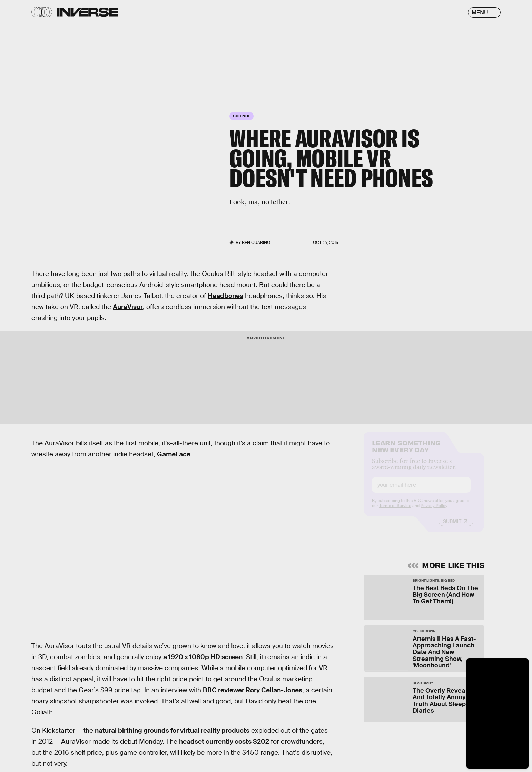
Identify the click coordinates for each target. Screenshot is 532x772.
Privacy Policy (434, 511)
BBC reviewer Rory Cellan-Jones (253, 690)
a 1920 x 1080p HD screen (203, 657)
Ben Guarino (256, 243)
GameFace (174, 454)
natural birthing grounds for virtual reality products (172, 730)
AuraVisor (128, 307)
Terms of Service (395, 511)
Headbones (225, 296)
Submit (452, 527)
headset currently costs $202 (224, 741)
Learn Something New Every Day (406, 451)
